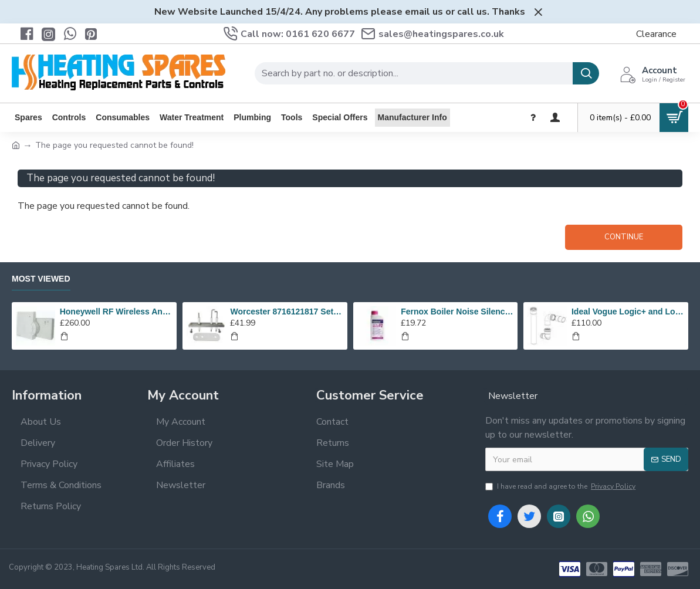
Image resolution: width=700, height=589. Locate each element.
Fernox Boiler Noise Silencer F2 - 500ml (457, 312)
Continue (624, 237)
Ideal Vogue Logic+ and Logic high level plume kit (628, 312)
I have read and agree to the (561, 486)
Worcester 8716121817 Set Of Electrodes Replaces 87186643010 (286, 312)
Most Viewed (41, 279)
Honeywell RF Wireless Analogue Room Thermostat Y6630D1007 (116, 312)
